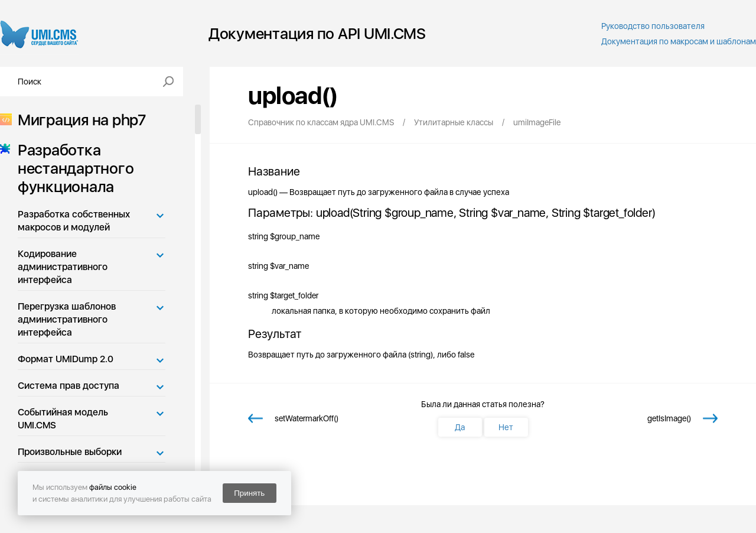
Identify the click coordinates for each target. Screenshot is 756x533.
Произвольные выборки (70, 452)
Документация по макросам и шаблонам (679, 41)
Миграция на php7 (78, 120)
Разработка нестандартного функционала (72, 168)
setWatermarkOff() (307, 418)
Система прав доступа (69, 386)
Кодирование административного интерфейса (63, 267)
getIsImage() (669, 418)
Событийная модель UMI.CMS (63, 419)
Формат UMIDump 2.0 (66, 359)
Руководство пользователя (653, 26)
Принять (249, 493)
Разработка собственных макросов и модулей (74, 221)
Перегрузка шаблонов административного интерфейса (67, 319)
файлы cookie (113, 487)
